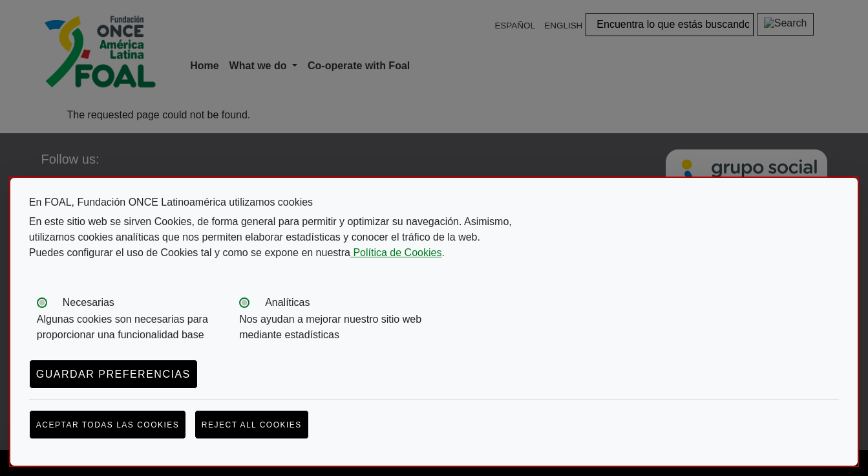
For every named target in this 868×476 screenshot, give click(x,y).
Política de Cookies (396, 253)
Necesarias (89, 302)
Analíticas (287, 302)
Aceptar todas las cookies (108, 425)
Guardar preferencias (113, 374)
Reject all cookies (252, 425)
